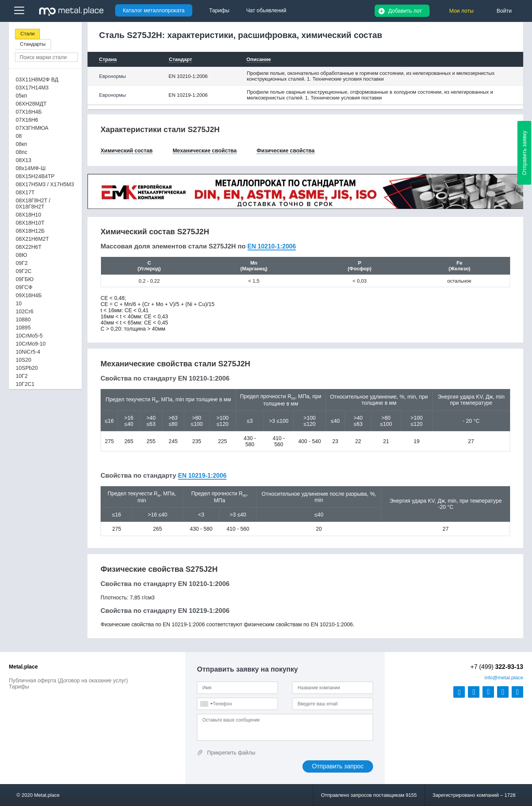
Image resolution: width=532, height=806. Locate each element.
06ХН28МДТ (31, 104)
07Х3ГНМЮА (32, 128)
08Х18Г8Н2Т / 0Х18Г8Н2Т (33, 204)
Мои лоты (461, 11)
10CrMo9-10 (31, 344)
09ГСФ (24, 287)
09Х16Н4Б (29, 295)
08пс (21, 152)
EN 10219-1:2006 (188, 95)
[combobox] (206, 704)
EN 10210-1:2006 (188, 76)
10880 (23, 319)
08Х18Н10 (28, 215)
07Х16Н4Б (29, 112)
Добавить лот (405, 11)
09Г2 (22, 263)
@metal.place (504, 678)
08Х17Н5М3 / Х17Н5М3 (45, 184)
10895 (23, 328)
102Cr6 (25, 311)
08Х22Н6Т (29, 247)
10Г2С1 (25, 384)
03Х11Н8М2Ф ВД (37, 79)
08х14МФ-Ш (31, 168)
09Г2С (24, 271)
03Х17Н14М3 (32, 88)
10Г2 (22, 376)
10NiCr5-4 (28, 352)
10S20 (23, 360)
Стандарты (33, 44)
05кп (21, 96)
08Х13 (23, 160)
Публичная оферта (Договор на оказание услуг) (68, 680)
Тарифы (19, 687)
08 (19, 136)
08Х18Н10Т (30, 223)
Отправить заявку (524, 153)
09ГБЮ (25, 279)
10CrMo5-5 (29, 336)
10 (19, 303)
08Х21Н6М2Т (32, 239)
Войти (504, 11)
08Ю (21, 255)
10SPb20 (27, 368)
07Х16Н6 (27, 120)
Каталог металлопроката (154, 10)
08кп (21, 144)
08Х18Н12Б (30, 231)
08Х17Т (25, 192)
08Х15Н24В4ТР (35, 176)
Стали (27, 34)
